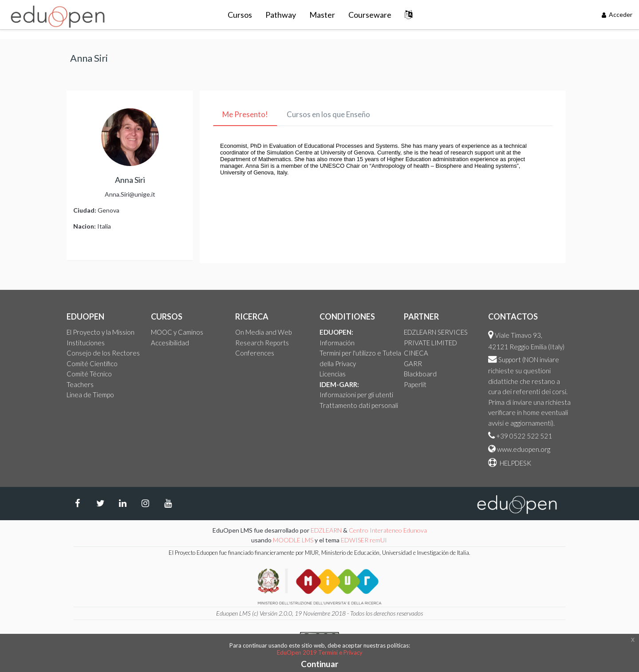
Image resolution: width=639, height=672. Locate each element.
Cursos (240, 15)
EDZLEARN (326, 530)
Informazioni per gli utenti (356, 395)
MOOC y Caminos (177, 332)
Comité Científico (92, 364)
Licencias (333, 374)
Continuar (320, 664)
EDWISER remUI (365, 540)
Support (510, 360)
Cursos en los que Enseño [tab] (328, 114)
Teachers (80, 384)
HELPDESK (515, 463)
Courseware (370, 15)
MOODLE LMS (293, 540)
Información (337, 343)
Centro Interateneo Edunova (388, 530)
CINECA (416, 353)
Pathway (281, 15)
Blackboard (420, 374)
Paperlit (415, 384)
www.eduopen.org (524, 449)
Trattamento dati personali (359, 405)
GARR (413, 364)
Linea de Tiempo (90, 395)
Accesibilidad (170, 343)
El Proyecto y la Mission (101, 332)
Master (322, 15)
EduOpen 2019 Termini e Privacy (320, 652)
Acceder (617, 14)
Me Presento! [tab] (245, 114)
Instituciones (86, 343)
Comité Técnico (89, 374)
